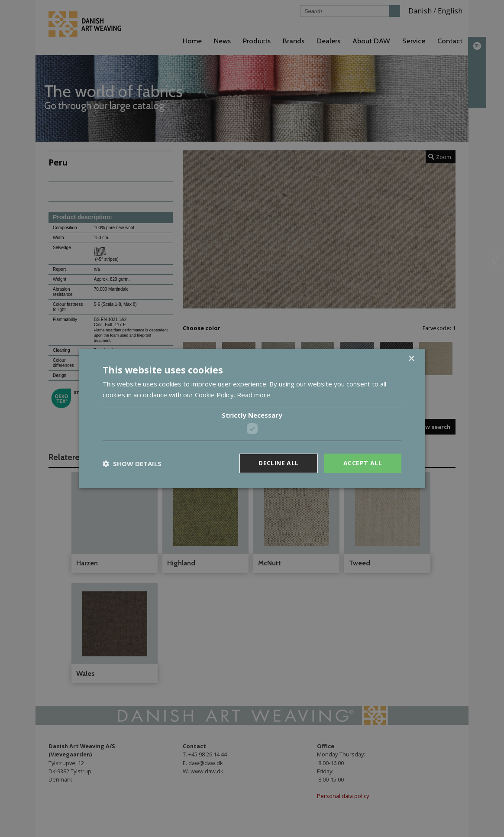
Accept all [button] (363, 463)
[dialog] (252, 418)
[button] (132, 464)
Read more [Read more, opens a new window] (254, 395)
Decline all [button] (278, 463)
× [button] (411, 359)
